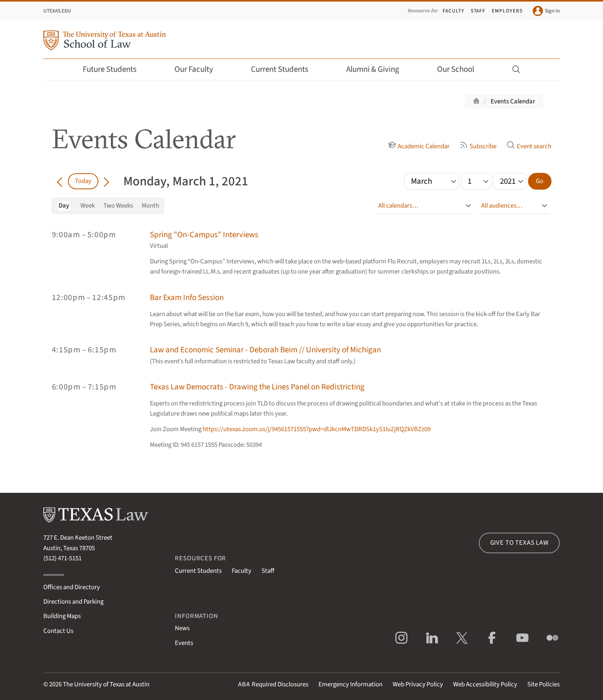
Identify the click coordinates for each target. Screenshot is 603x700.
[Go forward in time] (106, 181)
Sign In (546, 11)
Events (184, 643)
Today (83, 181)
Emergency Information (350, 684)
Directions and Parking (73, 602)
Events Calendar (513, 101)
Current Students (285, 69)
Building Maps (62, 616)
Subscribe (478, 146)
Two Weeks (118, 206)
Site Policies (543, 684)
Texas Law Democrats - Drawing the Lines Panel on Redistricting (257, 387)
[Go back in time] (60, 181)
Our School (461, 69)
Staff (478, 11)
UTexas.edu (57, 11)
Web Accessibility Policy (485, 684)
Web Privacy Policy (418, 684)
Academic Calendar (419, 146)
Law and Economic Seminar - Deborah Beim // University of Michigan (265, 350)
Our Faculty (199, 69)
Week (88, 206)
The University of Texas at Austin (106, 684)
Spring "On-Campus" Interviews (204, 235)
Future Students (115, 69)
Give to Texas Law (519, 543)
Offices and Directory (72, 587)
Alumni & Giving (378, 69)
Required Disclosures (273, 684)
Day (64, 206)
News (182, 628)
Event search (529, 146)
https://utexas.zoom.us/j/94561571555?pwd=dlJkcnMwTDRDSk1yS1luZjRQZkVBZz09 (317, 429)
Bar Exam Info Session (187, 298)
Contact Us (58, 631)
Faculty (454, 11)
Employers (507, 11)
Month (150, 206)
